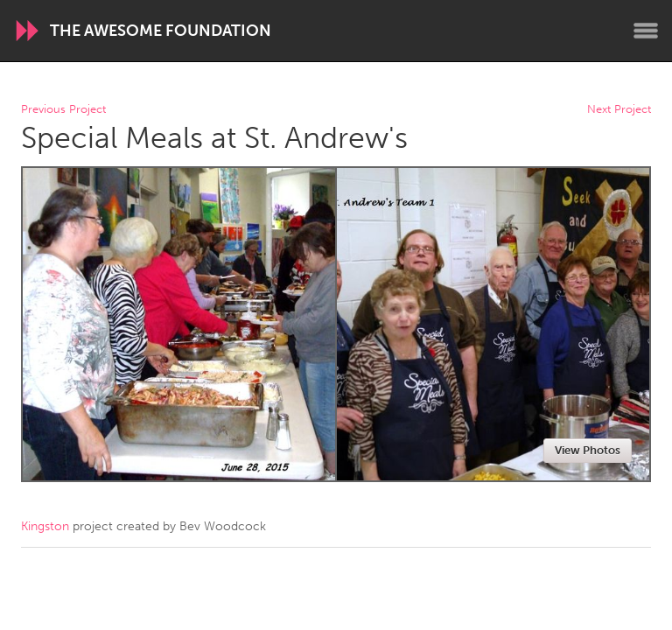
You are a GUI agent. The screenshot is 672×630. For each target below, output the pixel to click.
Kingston (45, 526)
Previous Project (63, 110)
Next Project (619, 110)
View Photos (588, 450)
